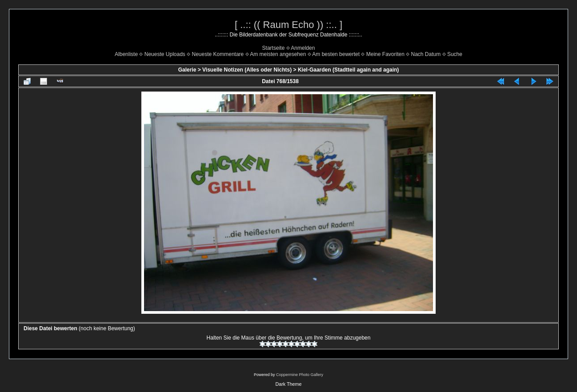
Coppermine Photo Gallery (300, 375)
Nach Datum (426, 54)
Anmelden (303, 48)
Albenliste (126, 54)
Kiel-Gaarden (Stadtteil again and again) (348, 70)
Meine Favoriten (385, 54)
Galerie (187, 70)
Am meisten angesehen (278, 54)
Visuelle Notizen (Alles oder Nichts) (247, 70)
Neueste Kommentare (218, 54)
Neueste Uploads (165, 54)
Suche (455, 54)
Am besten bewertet (336, 54)
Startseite (274, 48)
